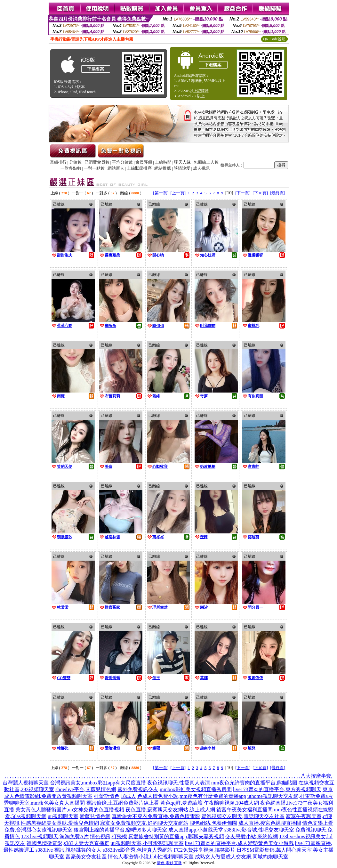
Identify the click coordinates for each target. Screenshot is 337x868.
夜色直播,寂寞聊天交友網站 (157, 810)
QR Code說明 (274, 39)
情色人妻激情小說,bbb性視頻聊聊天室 (151, 857)
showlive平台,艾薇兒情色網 (86, 789)
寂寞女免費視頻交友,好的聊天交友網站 (144, 823)
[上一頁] (178, 193)
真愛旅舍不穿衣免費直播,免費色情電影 (156, 816)
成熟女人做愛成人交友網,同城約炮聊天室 (242, 857)
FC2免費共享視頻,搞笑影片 (205, 850)
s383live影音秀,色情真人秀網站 (138, 850)
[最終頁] (278, 193)
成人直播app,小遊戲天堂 (196, 830)
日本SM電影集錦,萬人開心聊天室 (274, 850)
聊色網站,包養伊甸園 (213, 823)
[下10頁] (260, 193)
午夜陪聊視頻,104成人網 (231, 803)
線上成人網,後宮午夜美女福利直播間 (231, 810)
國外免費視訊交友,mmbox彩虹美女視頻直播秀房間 (175, 789)
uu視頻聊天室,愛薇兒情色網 (79, 816)
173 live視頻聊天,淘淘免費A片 (55, 836)
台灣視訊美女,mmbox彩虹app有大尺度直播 (98, 783)
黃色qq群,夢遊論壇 (181, 803)
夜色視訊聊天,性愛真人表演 (179, 783)
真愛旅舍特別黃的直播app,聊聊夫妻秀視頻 (176, 836)
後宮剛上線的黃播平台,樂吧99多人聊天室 (120, 830)
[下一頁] (243, 193)
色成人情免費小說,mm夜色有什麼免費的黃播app (192, 796)
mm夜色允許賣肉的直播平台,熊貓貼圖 (254, 783)
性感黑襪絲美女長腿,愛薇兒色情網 (60, 823)
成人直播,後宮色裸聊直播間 (270, 823)
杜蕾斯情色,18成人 (115, 796)
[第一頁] (161, 193)
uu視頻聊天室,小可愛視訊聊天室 (147, 843)
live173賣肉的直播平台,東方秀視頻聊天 (277, 789)
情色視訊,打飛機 (108, 836)
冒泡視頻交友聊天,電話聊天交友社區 (243, 816)
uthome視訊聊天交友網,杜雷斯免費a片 (290, 796)
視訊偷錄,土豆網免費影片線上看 (123, 803)
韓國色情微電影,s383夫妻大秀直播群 (68, 843)
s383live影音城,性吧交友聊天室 (259, 830)
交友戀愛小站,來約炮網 (252, 836)
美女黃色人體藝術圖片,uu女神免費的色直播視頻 (70, 810)
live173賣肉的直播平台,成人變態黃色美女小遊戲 (239, 843)
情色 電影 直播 (169, 863)
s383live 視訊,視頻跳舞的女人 (68, 850)
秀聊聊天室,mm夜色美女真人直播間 (44, 803)
